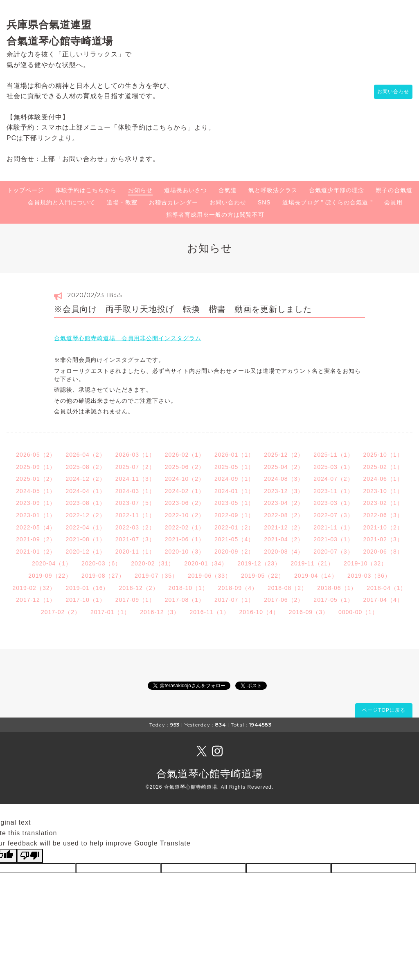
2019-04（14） (316, 576)
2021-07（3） (135, 539)
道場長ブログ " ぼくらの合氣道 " (328, 202)
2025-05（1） (234, 467)
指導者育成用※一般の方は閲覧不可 (215, 215)
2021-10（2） (383, 527)
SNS (264, 202)
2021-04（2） (284, 539)
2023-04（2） (284, 503)
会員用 (393, 202)
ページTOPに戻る (384, 710)
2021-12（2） (284, 527)
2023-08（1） (85, 503)
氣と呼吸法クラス (273, 190)
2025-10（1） (383, 455)
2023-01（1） (36, 515)
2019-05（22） (263, 576)
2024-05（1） (36, 491)
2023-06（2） (185, 503)
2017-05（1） (333, 600)
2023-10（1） (383, 491)
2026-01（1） (234, 455)
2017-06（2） (284, 600)
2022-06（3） (383, 515)
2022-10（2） (185, 515)
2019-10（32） (365, 563)
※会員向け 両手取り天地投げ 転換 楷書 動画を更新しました (183, 309)
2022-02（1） (185, 527)
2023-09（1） (36, 503)
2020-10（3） (185, 552)
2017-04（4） (383, 600)
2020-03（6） (101, 563)
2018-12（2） (139, 588)
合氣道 (228, 190)
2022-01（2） (234, 527)
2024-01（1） (234, 491)
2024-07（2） (333, 479)
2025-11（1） (333, 455)
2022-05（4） (36, 527)
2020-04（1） (52, 563)
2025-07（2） (135, 467)
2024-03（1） (135, 491)
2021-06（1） (185, 539)
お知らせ (140, 190)
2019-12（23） (259, 563)
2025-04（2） (284, 467)
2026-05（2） (36, 455)
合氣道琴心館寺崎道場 (209, 774)
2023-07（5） (135, 503)
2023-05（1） (234, 503)
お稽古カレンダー (173, 202)
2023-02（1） (383, 503)
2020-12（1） (85, 552)
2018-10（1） (188, 588)
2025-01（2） (36, 479)
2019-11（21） (312, 563)
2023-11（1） (333, 491)
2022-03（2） (135, 527)
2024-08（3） (284, 479)
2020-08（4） (284, 552)
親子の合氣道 (394, 190)
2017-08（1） (185, 600)
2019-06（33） (209, 576)
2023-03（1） (333, 503)
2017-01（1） (110, 612)
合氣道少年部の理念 (337, 190)
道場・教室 (122, 202)
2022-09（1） (234, 515)
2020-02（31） (153, 563)
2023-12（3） (284, 491)
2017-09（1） (135, 600)
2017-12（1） (36, 600)
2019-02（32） (34, 588)
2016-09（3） (309, 612)
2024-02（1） (185, 491)
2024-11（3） (135, 479)
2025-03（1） (333, 467)
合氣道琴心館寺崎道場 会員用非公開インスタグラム (128, 338)
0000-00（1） (358, 612)
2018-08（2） (287, 588)
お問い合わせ (389, 92)
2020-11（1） (135, 552)
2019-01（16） (87, 588)
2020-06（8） (383, 552)
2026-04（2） (85, 455)
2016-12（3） (160, 612)
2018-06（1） (337, 588)
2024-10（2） (185, 479)
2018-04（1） (386, 588)
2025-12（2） (284, 455)
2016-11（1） (209, 612)
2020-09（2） (234, 552)
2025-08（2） (85, 467)
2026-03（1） (135, 455)
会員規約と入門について (62, 202)
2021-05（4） (234, 539)
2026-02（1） (185, 455)
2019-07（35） (156, 576)
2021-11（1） (333, 527)
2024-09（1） (234, 479)
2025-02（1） (383, 467)
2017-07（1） (234, 600)
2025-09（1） (36, 467)
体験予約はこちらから (86, 190)
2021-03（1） (333, 539)
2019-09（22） (50, 576)
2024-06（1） (383, 479)
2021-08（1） (85, 539)
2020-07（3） (333, 552)
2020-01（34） (206, 563)
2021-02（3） (383, 539)
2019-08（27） (103, 576)
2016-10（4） (259, 612)
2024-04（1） (85, 491)
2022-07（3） (333, 515)
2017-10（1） (85, 600)
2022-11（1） (135, 515)
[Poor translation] (30, 856)
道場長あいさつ (186, 190)
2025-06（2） (185, 467)
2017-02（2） (61, 612)
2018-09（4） (238, 588)
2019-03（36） (369, 576)
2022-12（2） (85, 515)
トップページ (25, 190)
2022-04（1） (85, 527)
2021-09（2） (36, 539)
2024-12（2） (85, 479)
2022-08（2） (284, 515)
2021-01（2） (36, 552)
